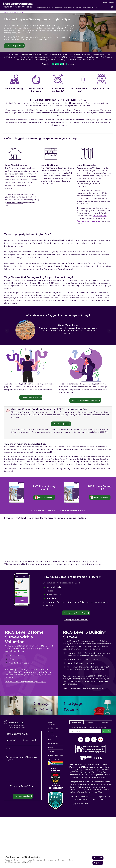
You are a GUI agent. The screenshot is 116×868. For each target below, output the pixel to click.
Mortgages (105, 723)
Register (112, 2)
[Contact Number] (31, 744)
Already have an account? (76, 620)
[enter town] (85, 732)
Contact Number (31, 740)
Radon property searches (88, 221)
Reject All (98, 863)
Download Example (46, 497)
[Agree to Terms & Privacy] (11, 786)
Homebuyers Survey (17, 12)
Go (112, 7)
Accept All (98, 858)
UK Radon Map (100, 216)
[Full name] (14, 744)
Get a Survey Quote (15, 46)
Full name (11, 740)
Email (9, 749)
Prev (7, 331)
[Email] (23, 752)
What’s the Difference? (30, 397)
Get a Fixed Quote (61, 424)
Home (6, 12)
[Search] (102, 7)
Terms (24, 786)
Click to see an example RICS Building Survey (84, 689)
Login (105, 2)
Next (109, 331)
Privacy (32, 786)
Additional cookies (12, 863)
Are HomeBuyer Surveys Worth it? (85, 400)
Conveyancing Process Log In (76, 613)
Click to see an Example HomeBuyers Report (26, 682)
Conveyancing (77, 723)
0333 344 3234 (17, 723)
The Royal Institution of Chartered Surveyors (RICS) (62, 511)
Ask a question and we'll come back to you (22, 759)
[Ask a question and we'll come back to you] (23, 772)
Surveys (91, 723)
